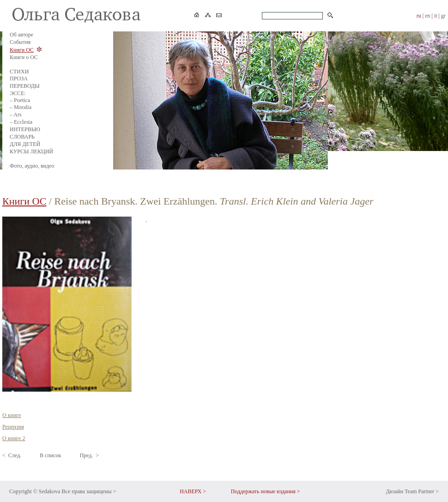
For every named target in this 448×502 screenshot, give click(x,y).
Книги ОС (22, 50)
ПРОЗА (19, 79)
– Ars (16, 115)
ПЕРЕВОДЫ (25, 86)
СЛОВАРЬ (22, 137)
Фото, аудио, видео (32, 166)
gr (443, 16)
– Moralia (21, 107)
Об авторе (21, 35)
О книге (12, 415)
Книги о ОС (24, 57)
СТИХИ (19, 72)
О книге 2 (14, 438)
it (436, 16)
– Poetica (20, 100)
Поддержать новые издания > (266, 491)
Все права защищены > (89, 491)
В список (50, 455)
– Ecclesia (21, 122)
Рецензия (13, 427)
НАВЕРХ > (193, 491)
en (427, 16)
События (20, 42)
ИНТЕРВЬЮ (25, 129)
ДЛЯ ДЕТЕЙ (25, 144)
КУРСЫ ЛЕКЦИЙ (31, 151)
